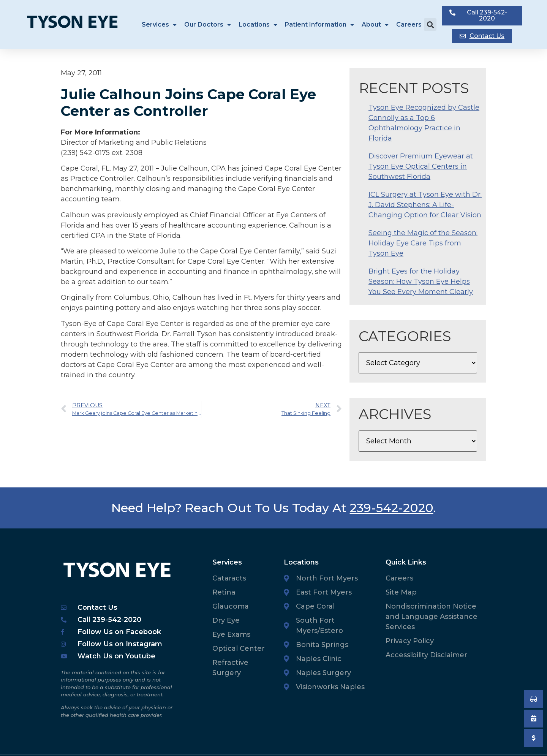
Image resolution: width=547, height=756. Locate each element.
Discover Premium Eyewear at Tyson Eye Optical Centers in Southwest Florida (421, 166)
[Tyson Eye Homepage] (77, 25)
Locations (258, 25)
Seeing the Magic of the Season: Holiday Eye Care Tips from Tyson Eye (423, 243)
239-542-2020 (392, 508)
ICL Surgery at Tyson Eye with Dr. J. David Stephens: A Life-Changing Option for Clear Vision (425, 205)
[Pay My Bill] (534, 738)
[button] (430, 25)
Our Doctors (208, 25)
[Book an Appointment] (534, 699)
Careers (409, 25)
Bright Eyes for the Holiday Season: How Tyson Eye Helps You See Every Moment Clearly (421, 282)
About (375, 25)
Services (159, 25)
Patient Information (319, 25)
